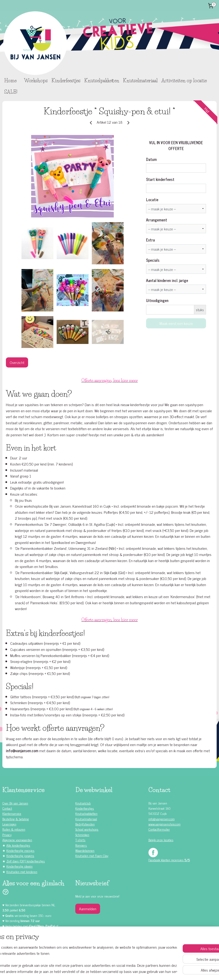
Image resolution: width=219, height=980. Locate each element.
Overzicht (17, 362)
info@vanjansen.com (162, 819)
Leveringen (9, 824)
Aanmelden (88, 909)
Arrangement (157, 220)
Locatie (152, 200)
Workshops (36, 81)
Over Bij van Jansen (15, 803)
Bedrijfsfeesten (85, 824)
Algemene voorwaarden (17, 840)
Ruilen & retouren (14, 829)
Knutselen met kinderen (22, 872)
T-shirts (80, 840)
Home (10, 81)
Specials (153, 260)
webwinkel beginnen (118, 971)
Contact (7, 808)
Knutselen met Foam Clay (92, 855)
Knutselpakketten (102, 81)
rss (105, 971)
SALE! (11, 92)
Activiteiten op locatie (184, 81)
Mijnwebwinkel (150, 971)
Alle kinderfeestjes (18, 845)
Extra (150, 240)
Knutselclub (83, 803)
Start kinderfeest (160, 179)
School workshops (87, 829)
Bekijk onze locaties (161, 840)
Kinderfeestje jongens (20, 855)
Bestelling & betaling (16, 819)
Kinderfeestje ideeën (19, 866)
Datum (151, 159)
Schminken (82, 835)
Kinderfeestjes (66, 81)
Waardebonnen (85, 850)
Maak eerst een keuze (176, 323)
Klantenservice (12, 813)
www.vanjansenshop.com (164, 824)
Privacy (7, 835)
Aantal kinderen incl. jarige (167, 280)
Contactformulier (159, 829)
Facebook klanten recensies (169, 860)
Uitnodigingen (157, 300)
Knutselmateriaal (140, 81)
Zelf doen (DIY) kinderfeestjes (26, 861)
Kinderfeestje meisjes (20, 850)
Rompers (81, 845)
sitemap (98, 971)
